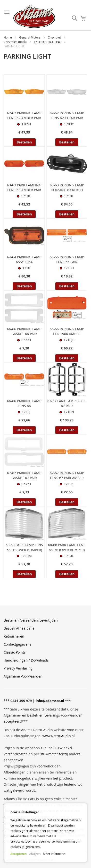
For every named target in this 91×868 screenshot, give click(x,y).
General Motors (30, 37)
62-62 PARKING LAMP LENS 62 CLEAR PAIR (67, 115)
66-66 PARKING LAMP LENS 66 (24, 403)
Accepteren (19, 854)
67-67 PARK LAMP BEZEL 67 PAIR (67, 403)
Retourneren (14, 636)
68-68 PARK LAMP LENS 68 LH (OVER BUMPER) (24, 547)
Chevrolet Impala (16, 42)
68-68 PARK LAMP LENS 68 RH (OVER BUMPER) (67, 547)
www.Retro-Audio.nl (59, 736)
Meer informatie (54, 854)
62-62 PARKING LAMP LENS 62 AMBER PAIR (24, 115)
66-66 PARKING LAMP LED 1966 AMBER (67, 331)
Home (8, 37)
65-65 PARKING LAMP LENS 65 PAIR (67, 259)
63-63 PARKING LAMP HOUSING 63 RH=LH (67, 187)
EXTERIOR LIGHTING (48, 42)
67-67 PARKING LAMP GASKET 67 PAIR (24, 475)
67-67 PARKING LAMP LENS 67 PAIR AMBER (67, 475)
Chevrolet (55, 37)
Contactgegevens (17, 644)
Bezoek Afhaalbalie (19, 628)
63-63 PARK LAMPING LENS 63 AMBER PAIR (24, 187)
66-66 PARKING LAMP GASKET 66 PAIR (24, 331)
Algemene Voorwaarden (23, 676)
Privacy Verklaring (18, 668)
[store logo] (34, 16)
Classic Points (15, 652)
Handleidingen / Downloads (26, 660)
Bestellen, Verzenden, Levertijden (31, 620)
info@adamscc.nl (50, 701)
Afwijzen (35, 854)
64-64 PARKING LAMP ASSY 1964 (24, 259)
